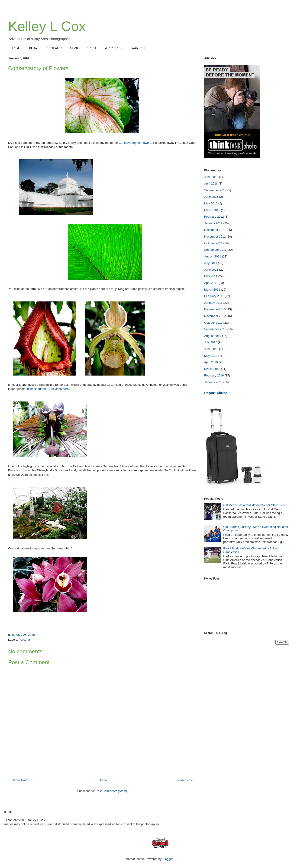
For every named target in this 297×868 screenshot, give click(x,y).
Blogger (168, 859)
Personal (25, 640)
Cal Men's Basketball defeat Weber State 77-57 (255, 505)
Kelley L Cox (47, 26)
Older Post (186, 780)
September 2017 (215, 190)
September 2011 (215, 250)
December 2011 (215, 230)
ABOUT (92, 48)
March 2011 (212, 290)
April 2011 (211, 283)
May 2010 (211, 356)
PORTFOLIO (53, 48)
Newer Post (19, 780)
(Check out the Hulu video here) (48, 389)
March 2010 (212, 369)
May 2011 (211, 276)
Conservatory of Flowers (135, 143)
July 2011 (211, 263)
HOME (16, 48)
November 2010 (215, 316)
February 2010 (214, 375)
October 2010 (213, 323)
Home (103, 780)
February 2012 (214, 217)
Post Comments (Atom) (111, 791)
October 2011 (213, 243)
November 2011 (215, 237)
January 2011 (213, 303)
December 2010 (215, 309)
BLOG (33, 48)
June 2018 (211, 177)
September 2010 (215, 329)
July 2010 (211, 342)
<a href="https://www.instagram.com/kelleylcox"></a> (247, 603)
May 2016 (211, 203)
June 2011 (211, 270)
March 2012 (212, 210)
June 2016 (211, 197)
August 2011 (213, 256)
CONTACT (138, 48)
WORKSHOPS (114, 48)
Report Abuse (216, 393)
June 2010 (211, 349)
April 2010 (211, 362)
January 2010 (213, 382)
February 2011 (214, 296)
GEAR (74, 48)
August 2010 (213, 336)
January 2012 (213, 223)
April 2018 (211, 183)
